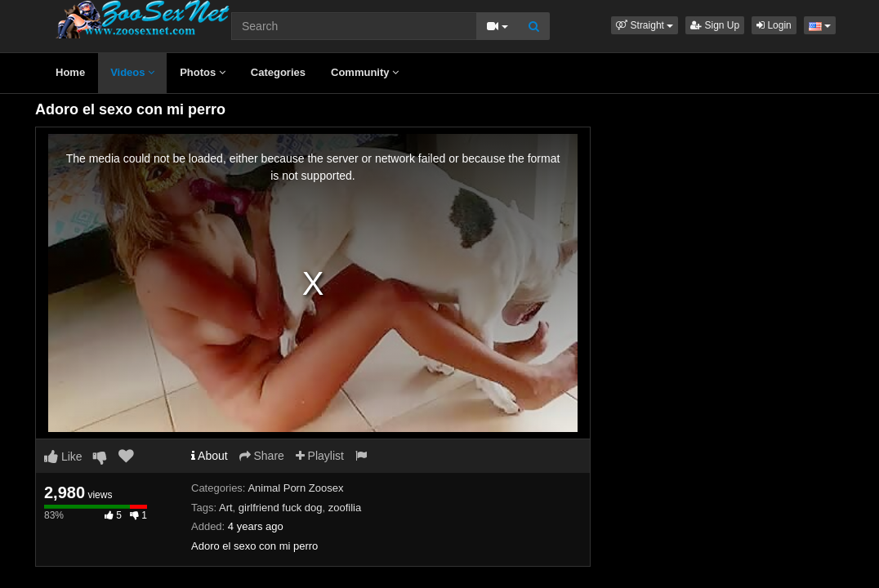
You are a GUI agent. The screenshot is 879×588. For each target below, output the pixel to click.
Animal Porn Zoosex (295, 488)
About (210, 456)
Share (262, 456)
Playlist (320, 456)
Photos (203, 72)
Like (63, 457)
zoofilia (345, 508)
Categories (278, 72)
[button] (645, 25)
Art (226, 508)
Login (774, 25)
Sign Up (715, 25)
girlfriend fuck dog (281, 508)
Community (365, 72)
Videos (132, 72)
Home (70, 72)
